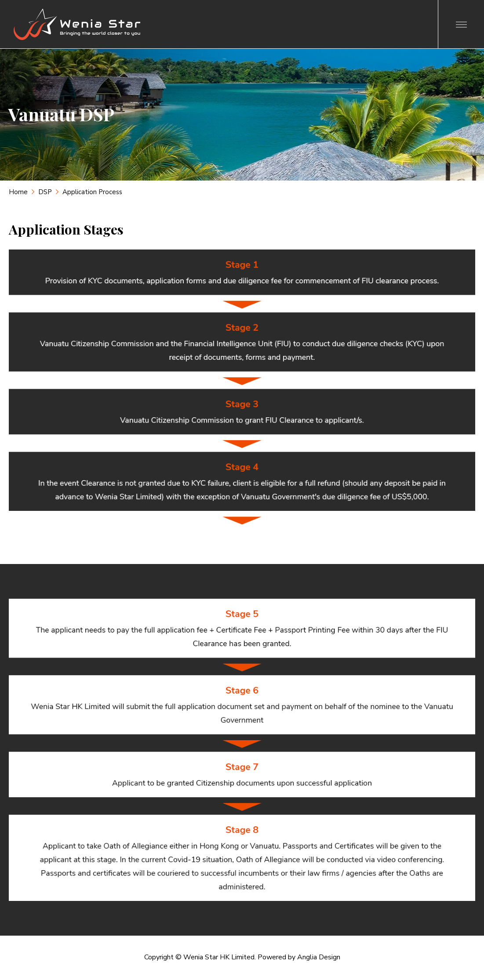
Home (18, 192)
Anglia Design (319, 957)
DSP (45, 192)
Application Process (92, 192)
